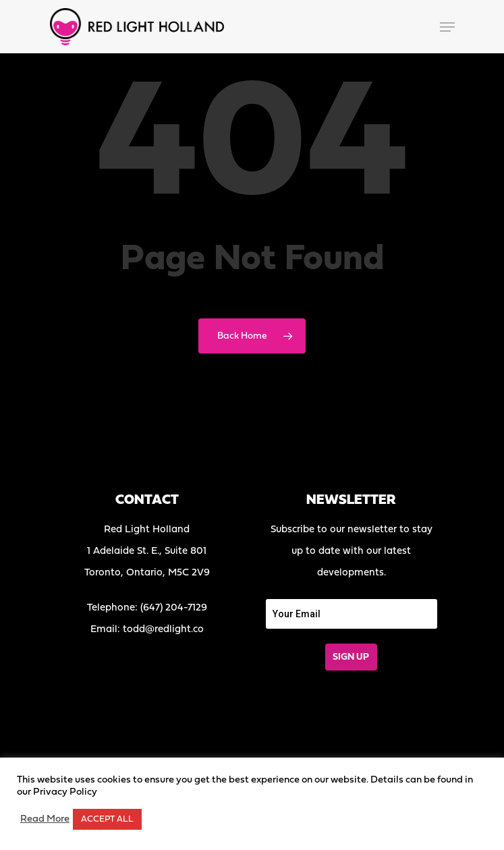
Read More (45, 819)
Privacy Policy (65, 792)
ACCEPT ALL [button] (107, 819)
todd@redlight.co (163, 630)
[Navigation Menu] (447, 27)
